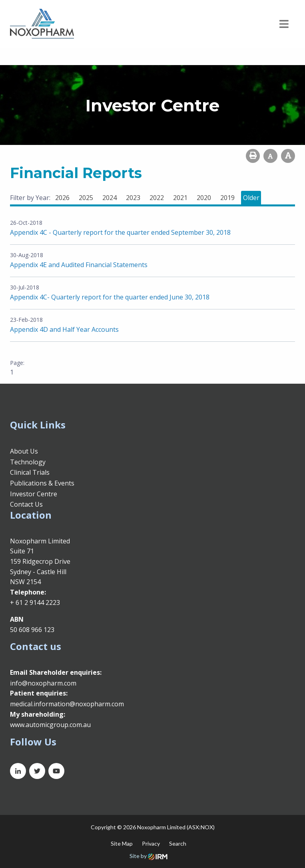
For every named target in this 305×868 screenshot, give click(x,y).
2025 (86, 198)
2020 (204, 198)
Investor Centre (34, 494)
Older (251, 198)
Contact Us (26, 504)
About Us (24, 451)
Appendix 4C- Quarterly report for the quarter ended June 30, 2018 (110, 297)
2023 (133, 198)
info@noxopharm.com (43, 683)
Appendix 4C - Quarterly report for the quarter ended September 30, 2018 (120, 232)
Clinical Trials (30, 472)
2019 (227, 198)
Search (178, 843)
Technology (28, 462)
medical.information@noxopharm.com (67, 704)
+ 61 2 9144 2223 (35, 602)
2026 (62, 198)
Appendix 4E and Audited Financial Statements (79, 265)
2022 (157, 198)
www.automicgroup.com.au (50, 725)
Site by (149, 856)
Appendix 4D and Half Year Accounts (64, 329)
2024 (110, 198)
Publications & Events (42, 483)
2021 (180, 198)
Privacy (151, 843)
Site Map (122, 843)
